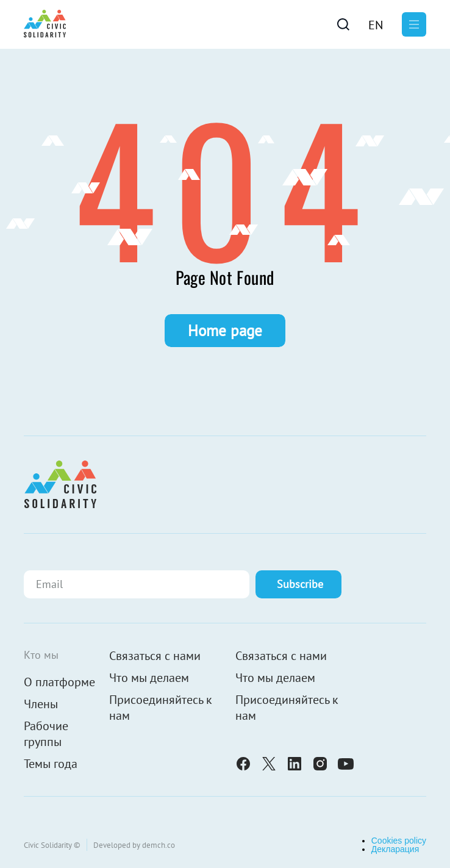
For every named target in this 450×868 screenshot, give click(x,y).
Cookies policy (399, 841)
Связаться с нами (155, 656)
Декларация (395, 849)
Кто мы (41, 655)
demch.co (159, 845)
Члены (41, 704)
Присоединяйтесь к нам (161, 708)
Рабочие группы (46, 734)
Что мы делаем (149, 678)
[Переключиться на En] (376, 24)
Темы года (51, 764)
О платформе (59, 682)
